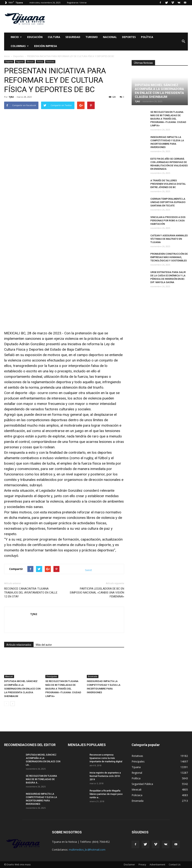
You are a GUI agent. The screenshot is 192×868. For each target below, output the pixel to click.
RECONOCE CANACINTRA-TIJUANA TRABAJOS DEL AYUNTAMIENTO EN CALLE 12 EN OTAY (31, 593)
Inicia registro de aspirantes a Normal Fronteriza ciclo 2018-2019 (105, 776)
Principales (52, 676)
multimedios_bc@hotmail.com (87, 850)
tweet (89, 570)
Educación (35, 37)
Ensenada (93, 676)
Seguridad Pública (142, 784)
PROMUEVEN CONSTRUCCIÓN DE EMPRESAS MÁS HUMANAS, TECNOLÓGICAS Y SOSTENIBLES (169, 257)
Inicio (16, 37)
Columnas (20, 46)
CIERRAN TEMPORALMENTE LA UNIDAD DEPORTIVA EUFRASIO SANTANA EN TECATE (168, 202)
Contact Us (175, 865)
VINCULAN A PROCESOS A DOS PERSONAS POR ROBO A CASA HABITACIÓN (168, 221)
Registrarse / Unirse (77, 3)
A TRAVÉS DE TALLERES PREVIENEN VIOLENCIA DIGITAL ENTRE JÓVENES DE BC (168, 184)
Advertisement (157, 865)
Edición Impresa (46, 46)
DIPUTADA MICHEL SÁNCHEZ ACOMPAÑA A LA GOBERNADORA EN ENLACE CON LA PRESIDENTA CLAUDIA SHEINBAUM (22, 689)
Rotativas (50, 62)
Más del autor (44, 645)
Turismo (92, 37)
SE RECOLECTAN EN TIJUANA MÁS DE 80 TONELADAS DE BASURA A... (41, 779)
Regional (20, 62)
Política (147, 37)
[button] (183, 42)
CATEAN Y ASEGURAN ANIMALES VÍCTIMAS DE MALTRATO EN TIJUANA (169, 239)
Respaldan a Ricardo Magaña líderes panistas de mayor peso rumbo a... (106, 794)
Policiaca (137, 795)
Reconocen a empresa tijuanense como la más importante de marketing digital (106, 758)
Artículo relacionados (19, 645)
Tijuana (136, 767)
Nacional (110, 37)
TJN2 (11, 97)
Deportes (129, 37)
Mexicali (30, 62)
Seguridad (73, 37)
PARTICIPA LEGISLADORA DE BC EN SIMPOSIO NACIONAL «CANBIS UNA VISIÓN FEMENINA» (97, 593)
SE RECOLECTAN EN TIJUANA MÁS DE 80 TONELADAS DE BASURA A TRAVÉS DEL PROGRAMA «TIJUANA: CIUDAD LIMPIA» (63, 689)
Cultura (54, 37)
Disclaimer (129, 865)
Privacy (142, 865)
